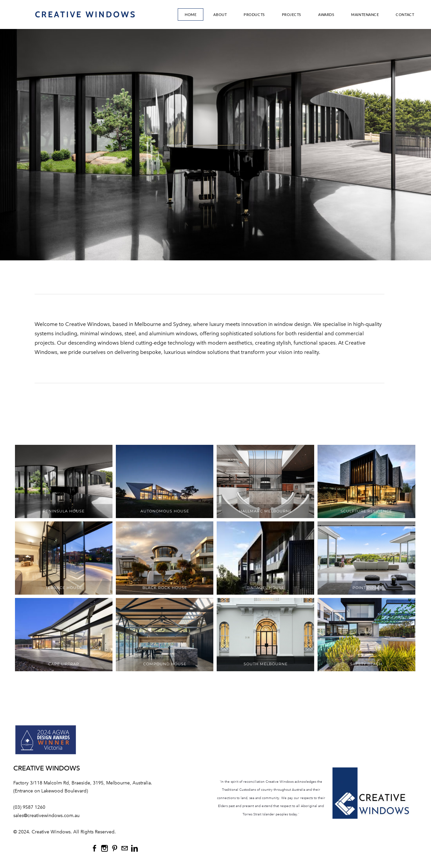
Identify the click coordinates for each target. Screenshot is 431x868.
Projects (292, 14)
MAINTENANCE (365, 14)
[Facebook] (95, 848)
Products (254, 14)
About (220, 14)
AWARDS (326, 14)
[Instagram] (105, 848)
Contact (405, 14)
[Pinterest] (114, 848)
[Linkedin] (134, 848)
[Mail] (124, 848)
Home (191, 14)
